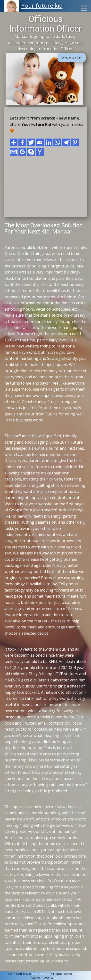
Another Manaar (72, 58)
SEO (56, 978)
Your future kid (42, 5)
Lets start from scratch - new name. (45, 118)
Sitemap (79, 974)
